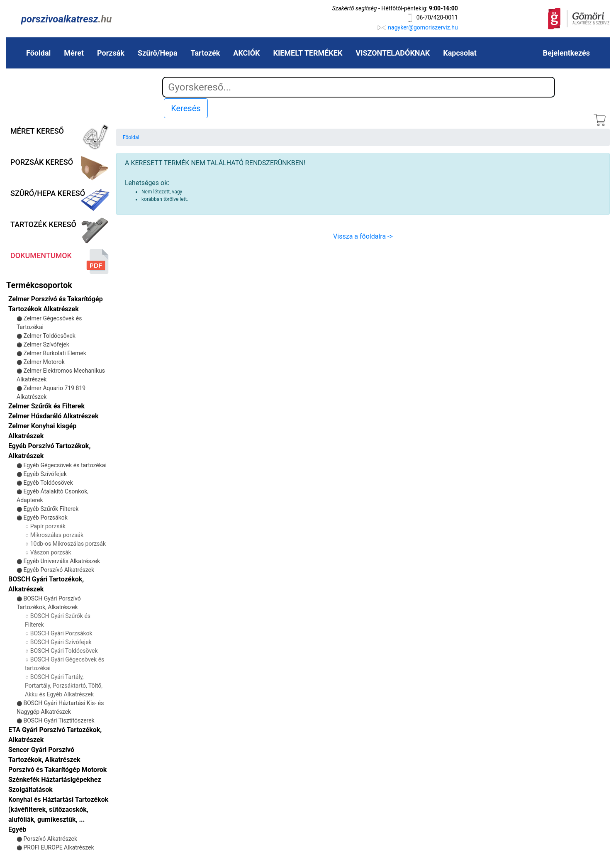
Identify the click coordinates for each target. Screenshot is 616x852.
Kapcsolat (460, 53)
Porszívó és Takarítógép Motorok (57, 770)
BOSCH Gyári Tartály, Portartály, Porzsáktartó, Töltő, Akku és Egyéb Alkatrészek (64, 686)
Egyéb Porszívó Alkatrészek (59, 570)
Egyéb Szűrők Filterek (51, 509)
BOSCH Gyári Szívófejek (61, 642)
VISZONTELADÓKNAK (393, 53)
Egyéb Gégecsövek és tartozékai (65, 465)
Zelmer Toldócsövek (49, 336)
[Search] (359, 87)
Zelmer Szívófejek (46, 344)
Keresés (186, 108)
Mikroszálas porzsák (57, 535)
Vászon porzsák (51, 552)
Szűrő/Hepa (158, 53)
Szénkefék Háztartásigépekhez (55, 780)
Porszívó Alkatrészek (50, 839)
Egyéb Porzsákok (45, 518)
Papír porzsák (48, 526)
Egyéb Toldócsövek (48, 483)
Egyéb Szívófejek (45, 474)
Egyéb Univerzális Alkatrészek (62, 561)
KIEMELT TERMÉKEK (308, 53)
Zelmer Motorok (44, 362)
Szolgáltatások (30, 790)
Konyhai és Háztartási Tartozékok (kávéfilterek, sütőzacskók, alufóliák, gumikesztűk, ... (58, 809)
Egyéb (17, 829)
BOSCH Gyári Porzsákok (61, 633)
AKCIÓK (246, 53)
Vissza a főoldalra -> (363, 236)
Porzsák (111, 53)
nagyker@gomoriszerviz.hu (423, 27)
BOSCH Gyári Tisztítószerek (59, 720)
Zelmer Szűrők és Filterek (46, 406)
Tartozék (206, 53)
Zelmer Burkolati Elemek (55, 353)
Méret (74, 53)
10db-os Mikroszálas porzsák (68, 544)
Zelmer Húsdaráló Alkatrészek (54, 416)
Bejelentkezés (566, 53)
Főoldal (38, 53)
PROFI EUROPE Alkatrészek (58, 847)
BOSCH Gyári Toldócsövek (64, 651)
